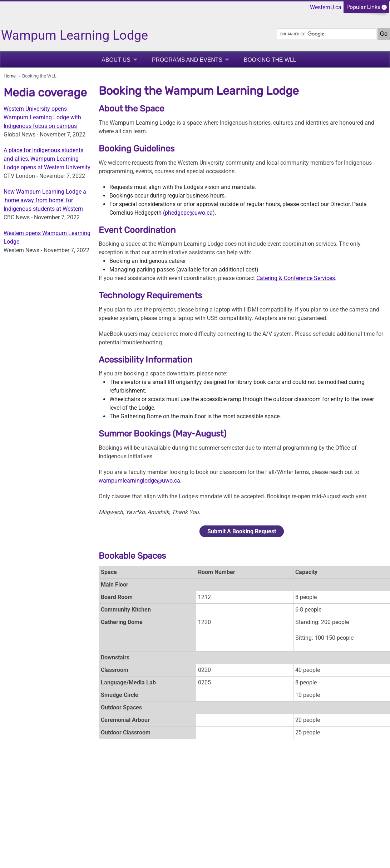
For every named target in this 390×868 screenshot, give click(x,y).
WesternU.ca (326, 7)
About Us (116, 60)
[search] (326, 34)
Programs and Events (187, 60)
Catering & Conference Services (296, 278)
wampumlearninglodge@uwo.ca (139, 481)
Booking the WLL (270, 60)
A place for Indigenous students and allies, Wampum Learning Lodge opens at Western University (47, 159)
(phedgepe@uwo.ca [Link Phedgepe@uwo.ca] (188, 213)
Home (10, 76)
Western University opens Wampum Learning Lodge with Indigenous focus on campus (42, 117)
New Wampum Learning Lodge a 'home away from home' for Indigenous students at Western (45, 200)
